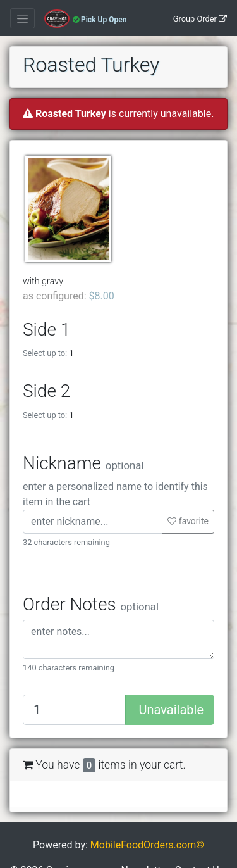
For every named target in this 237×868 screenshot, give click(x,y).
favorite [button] (188, 521)
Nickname (83, 463)
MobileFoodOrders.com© (147, 845)
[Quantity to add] (74, 710)
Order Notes (91, 604)
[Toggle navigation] (22, 18)
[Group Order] (200, 18)
